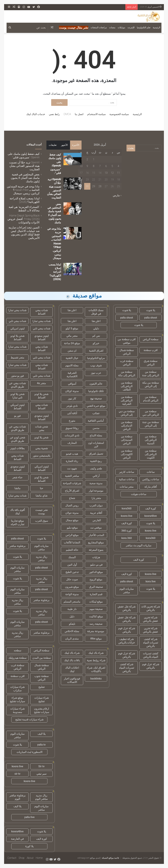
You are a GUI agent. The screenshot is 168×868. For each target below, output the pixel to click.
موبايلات (121, 28)
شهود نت (72, 469)
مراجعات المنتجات (99, 28)
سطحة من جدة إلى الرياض (151, 424)
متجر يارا (96, 498)
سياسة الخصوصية (119, 114)
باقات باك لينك (72, 660)
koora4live (151, 516)
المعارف (72, 443)
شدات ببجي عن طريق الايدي (17, 385)
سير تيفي (41, 774)
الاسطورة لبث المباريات (29, 752)
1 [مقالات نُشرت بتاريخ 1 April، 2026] (94, 159)
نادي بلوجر (72, 406)
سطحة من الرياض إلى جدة (151, 374)
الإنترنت (131, 28)
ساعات (151, 472)
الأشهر (64, 145)
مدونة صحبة (96, 483)
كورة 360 (127, 531)
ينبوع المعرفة (96, 550)
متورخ (72, 421)
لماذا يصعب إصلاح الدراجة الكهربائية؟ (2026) (55, 272)
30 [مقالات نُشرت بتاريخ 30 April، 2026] (87, 186)
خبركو (96, 343)
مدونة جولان (72, 513)
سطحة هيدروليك (17, 658)
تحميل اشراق (96, 454)
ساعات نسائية (127, 479)
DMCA (67, 114)
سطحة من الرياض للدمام (151, 399)
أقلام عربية (96, 513)
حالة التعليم (72, 550)
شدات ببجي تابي (17, 321)
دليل (72, 616)
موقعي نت (96, 528)
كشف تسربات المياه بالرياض (151, 655)
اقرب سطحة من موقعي (127, 341)
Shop (21, 858)
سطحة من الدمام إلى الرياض (127, 426)
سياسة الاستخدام (96, 114)
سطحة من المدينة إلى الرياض (127, 440)
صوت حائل (72, 579)
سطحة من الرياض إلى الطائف (127, 386)
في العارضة (17, 839)
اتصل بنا (79, 114)
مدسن (96, 428)
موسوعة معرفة (96, 631)
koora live (127, 516)
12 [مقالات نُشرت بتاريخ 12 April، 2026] (112, 173)
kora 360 (127, 538)
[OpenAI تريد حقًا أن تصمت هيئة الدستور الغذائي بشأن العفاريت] (73, 184)
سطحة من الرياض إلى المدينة (151, 440)
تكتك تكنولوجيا (96, 391)
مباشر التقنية (72, 476)
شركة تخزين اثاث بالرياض (151, 608)
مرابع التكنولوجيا (96, 358)
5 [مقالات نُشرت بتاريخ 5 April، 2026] (112, 166)
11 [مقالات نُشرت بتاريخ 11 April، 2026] (118, 173)
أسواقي (72, 384)
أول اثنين (72, 565)
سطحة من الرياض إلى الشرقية (127, 400)
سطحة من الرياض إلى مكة (127, 374)
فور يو (17, 416)
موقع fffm (96, 639)
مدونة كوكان (72, 391)
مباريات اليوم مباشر (127, 591)
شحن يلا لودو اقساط (17, 338)
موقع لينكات (96, 602)
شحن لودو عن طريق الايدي (17, 439)
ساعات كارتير (127, 472)
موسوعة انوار (96, 491)
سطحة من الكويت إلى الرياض (127, 454)
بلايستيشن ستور (42, 456)
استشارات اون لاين (96, 445)
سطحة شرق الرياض (151, 363)
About (30, 858)
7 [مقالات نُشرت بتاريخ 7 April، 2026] (100, 166)
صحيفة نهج (96, 398)
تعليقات (53, 145)
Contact (12, 858)
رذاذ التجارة (72, 461)
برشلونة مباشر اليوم (17, 797)
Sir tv (41, 766)
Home (39, 858)
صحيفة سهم (96, 609)
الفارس (96, 520)
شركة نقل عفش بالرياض (127, 608)
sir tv (17, 774)
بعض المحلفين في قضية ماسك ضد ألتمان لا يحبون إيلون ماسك (25, 178)
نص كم (96, 336)
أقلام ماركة (151, 487)
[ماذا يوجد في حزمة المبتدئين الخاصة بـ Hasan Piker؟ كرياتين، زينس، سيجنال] (73, 233)
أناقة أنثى (72, 413)
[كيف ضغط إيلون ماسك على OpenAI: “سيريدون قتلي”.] (73, 159)
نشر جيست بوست (42, 512)
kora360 (127, 508)
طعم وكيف (96, 469)
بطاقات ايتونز (17, 448)
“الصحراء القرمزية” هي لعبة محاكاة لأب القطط (24, 209)
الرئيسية (157, 28)
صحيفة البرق (96, 587)
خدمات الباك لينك (36, 114)
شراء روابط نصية (96, 660)
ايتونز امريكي (17, 328)
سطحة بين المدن (42, 658)
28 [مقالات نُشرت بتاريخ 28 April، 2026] (100, 186)
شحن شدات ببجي (41, 428)
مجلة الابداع (96, 435)
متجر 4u (41, 383)
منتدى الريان (72, 639)
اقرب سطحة (151, 350)
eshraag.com (84, 858)
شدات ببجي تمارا (17, 310)
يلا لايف (42, 734)
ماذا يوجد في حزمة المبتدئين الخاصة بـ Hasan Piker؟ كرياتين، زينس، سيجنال (54, 243)
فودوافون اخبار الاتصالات (72, 680)
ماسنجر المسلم (72, 602)
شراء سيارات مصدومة (17, 710)
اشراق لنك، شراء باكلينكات (96, 669)
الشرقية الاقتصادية (72, 375)
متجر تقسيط (17, 358)
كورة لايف (151, 508)
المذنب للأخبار (96, 535)
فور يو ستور (17, 376)
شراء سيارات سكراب (17, 689)
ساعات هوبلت (139, 494)
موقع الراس (72, 535)
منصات (112, 28)
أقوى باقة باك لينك (17, 512)
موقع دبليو (72, 528)
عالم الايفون (96, 384)
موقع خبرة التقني (96, 406)
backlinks (96, 679)
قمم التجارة (96, 594)
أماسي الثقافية (96, 421)
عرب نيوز (96, 373)
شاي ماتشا (42, 496)
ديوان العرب (96, 505)
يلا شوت (151, 310)
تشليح (42, 687)
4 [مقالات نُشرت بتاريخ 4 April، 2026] (118, 166)
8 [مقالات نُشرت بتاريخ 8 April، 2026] (94, 166)
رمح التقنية (96, 461)
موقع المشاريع (96, 542)
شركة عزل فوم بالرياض (127, 630)
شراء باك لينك (96, 653)
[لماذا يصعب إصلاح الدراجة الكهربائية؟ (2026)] (73, 269)
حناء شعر (17, 477)
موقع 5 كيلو (72, 328)
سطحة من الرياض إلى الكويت (151, 454)
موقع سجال (72, 520)
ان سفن (72, 351)
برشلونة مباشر (17, 546)
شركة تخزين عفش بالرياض (151, 619)
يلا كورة (29, 846)
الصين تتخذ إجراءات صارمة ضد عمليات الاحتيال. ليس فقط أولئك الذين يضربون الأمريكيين (24, 233)
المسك (72, 557)
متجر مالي (72, 336)
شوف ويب (96, 365)
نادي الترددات (72, 435)
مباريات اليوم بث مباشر (139, 545)
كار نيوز (72, 398)
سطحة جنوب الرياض (41, 678)
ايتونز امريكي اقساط (17, 407)
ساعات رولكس (151, 479)
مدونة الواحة (72, 594)
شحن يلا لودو (41, 437)
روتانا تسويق (72, 428)
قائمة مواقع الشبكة (110, 858)
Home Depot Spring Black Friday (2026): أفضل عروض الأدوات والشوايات (24, 219)
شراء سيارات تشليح (42, 700)
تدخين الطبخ (72, 572)
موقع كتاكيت (96, 616)
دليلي (96, 328)
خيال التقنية (72, 358)
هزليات (96, 557)
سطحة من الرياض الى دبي (151, 413)
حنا (42, 488)
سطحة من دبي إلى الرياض (127, 413)
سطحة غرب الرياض (127, 363)
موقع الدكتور (96, 572)
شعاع (72, 498)
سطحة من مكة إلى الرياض (151, 384)
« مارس (117, 195)
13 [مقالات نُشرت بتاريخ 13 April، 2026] (106, 173)
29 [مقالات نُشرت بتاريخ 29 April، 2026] (94, 186)
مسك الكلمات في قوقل (96, 312)
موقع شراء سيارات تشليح (17, 700)
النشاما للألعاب (72, 542)
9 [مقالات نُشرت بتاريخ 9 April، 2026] (87, 166)
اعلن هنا (72, 310)
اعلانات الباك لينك (72, 669)
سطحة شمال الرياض (127, 352)
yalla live (29, 817)
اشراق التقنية (96, 351)
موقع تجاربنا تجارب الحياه (17, 523)
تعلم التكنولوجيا (144, 28)
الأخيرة (76, 145)
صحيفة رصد (96, 624)
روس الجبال (72, 505)
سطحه (17, 650)
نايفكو (72, 624)
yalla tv (41, 745)
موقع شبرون (72, 587)
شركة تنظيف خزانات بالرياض (127, 641)
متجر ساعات (127, 487)
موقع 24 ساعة (72, 343)
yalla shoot (151, 318)
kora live (151, 581)
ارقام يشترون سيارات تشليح (42, 710)
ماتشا (17, 488)
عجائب (96, 413)
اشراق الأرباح (72, 491)
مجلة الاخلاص (72, 631)
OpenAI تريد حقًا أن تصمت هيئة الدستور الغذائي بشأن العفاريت (24, 166)
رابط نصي (54, 114)
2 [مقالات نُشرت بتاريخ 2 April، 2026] (87, 159)
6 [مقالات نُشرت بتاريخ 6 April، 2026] (106, 166)
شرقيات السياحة (72, 483)
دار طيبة (72, 609)
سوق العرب (42, 521)
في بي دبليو (96, 565)
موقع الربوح (96, 579)
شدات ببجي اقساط (42, 312)
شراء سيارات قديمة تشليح (29, 719)
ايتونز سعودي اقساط (41, 338)
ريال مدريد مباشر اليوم (41, 797)
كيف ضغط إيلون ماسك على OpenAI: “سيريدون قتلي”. (24, 156)
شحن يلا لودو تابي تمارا (17, 396)
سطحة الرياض (151, 339)
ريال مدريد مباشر (42, 559)
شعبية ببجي (42, 448)
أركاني (96, 476)
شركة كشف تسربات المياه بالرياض (151, 643)
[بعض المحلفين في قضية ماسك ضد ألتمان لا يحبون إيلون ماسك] (73, 208)
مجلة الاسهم (72, 365)
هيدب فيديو (72, 454)
